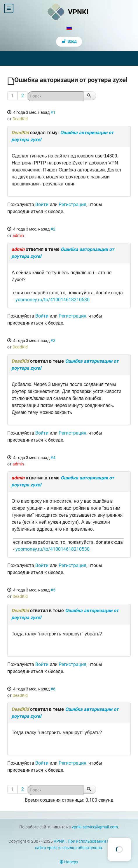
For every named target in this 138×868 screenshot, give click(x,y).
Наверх (69, 862)
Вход (69, 41)
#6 (53, 689)
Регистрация (73, 204)
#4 (53, 458)
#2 (53, 229)
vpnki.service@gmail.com (95, 827)
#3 (53, 341)
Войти (42, 204)
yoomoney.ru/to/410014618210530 (53, 300)
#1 (53, 112)
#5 (53, 590)
